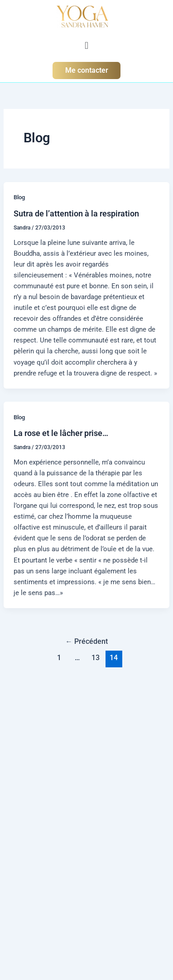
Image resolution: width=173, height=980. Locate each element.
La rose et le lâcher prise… (61, 433)
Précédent (86, 642)
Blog (19, 197)
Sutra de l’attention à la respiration (76, 213)
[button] (86, 45)
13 (96, 658)
